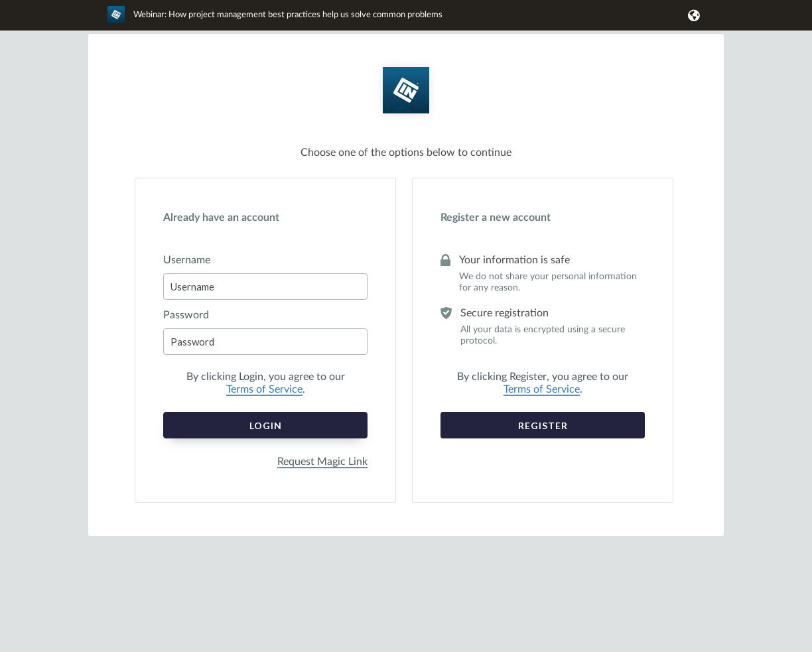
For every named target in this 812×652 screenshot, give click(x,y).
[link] (275, 21)
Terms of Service (264, 389)
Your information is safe (514, 260)
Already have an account (221, 218)
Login (266, 425)
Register (543, 425)
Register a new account (496, 218)
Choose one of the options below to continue (406, 153)
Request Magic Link (322, 462)
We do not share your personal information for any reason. (548, 282)
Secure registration (505, 313)
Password (186, 315)
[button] (692, 15)
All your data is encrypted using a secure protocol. (543, 335)
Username (187, 260)
